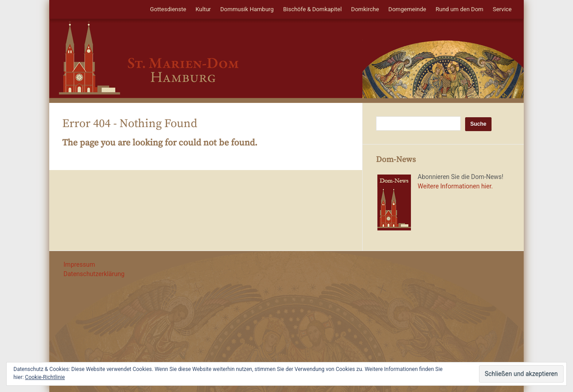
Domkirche (365, 9)
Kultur (203, 9)
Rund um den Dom (460, 9)
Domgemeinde (407, 9)
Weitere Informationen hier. (455, 186)
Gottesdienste (168, 9)
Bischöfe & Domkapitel (312, 9)
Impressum (79, 264)
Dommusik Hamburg (247, 9)
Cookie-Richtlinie (45, 377)
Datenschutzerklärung (94, 274)
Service (502, 9)
